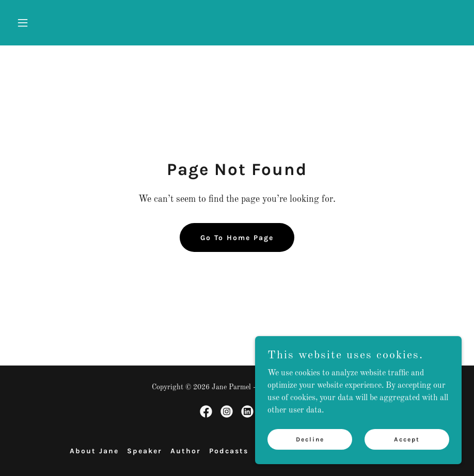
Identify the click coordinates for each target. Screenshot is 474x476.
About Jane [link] (94, 451)
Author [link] (186, 451)
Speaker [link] (145, 451)
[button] (46, 23)
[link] (206, 411)
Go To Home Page (237, 238)
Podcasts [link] (229, 451)
